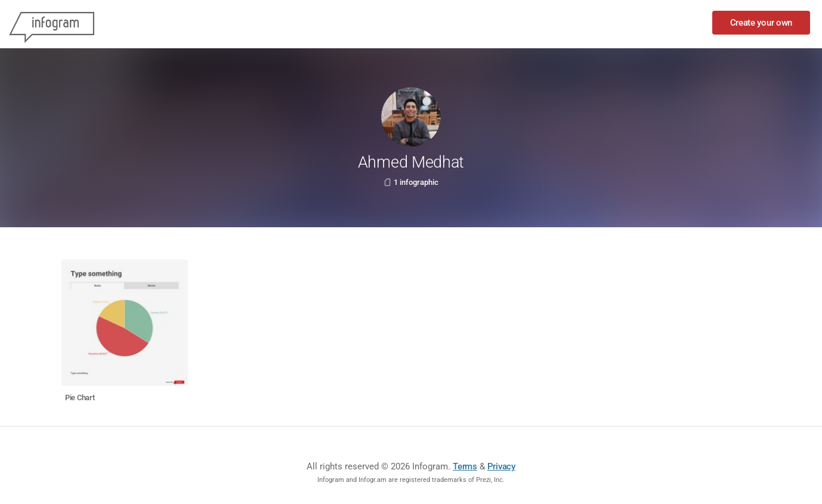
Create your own (761, 23)
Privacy (501, 466)
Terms (465, 466)
